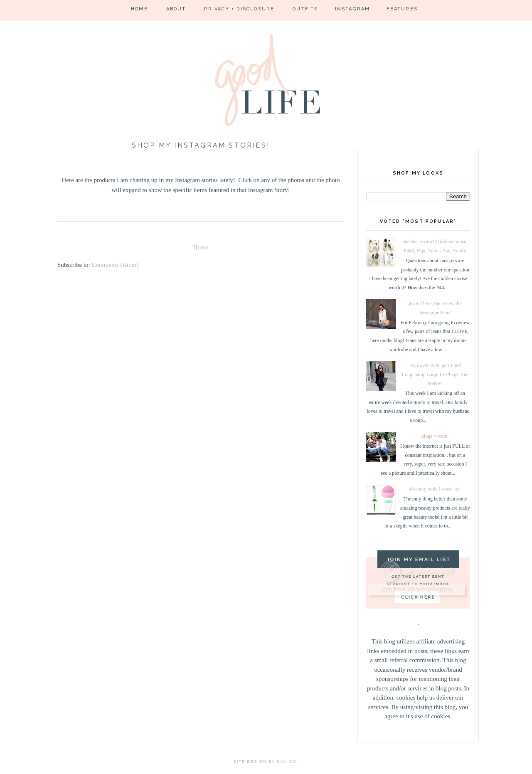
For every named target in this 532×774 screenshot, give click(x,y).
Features (402, 9)
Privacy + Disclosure (239, 9)
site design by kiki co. (266, 762)
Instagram (353, 9)
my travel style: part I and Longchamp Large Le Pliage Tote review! (435, 374)
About (176, 9)
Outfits (305, 9)
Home (139, 9)
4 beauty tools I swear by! (435, 489)
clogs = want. (435, 436)
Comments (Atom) (115, 265)
